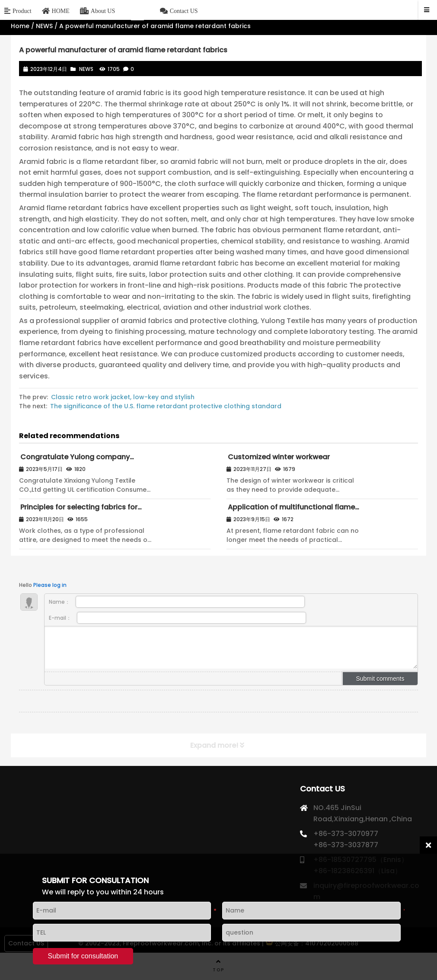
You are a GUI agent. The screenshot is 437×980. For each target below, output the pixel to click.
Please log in (50, 585)
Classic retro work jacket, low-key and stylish (123, 397)
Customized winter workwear (279, 457)
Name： (177, 602)
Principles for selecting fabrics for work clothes (78, 511)
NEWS (44, 26)
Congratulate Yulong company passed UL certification (74, 461)
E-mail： (177, 618)
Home (20, 26)
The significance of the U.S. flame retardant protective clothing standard (166, 406)
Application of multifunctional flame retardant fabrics (291, 511)
